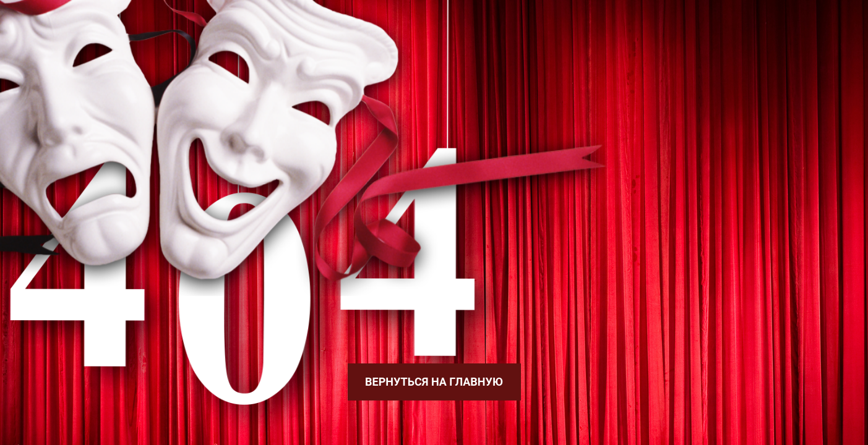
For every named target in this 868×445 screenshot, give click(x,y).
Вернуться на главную (434, 382)
